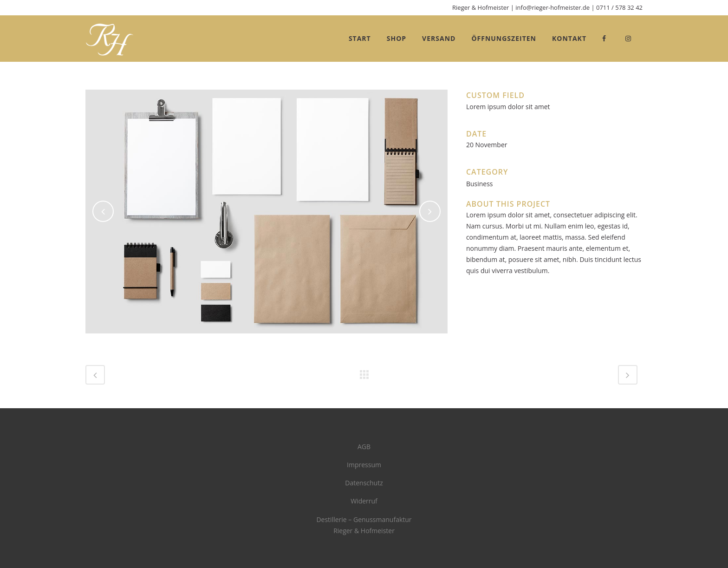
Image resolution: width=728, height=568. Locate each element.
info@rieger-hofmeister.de (552, 7)
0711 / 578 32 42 (619, 7)
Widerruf (364, 501)
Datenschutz (364, 483)
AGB (364, 447)
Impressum (364, 465)
